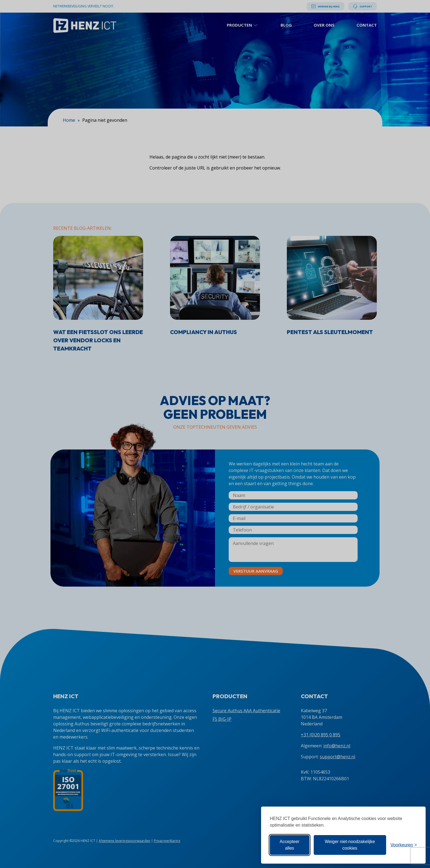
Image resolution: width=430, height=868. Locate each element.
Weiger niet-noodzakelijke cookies (350, 845)
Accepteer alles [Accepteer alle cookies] (290, 845)
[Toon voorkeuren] (404, 845)
